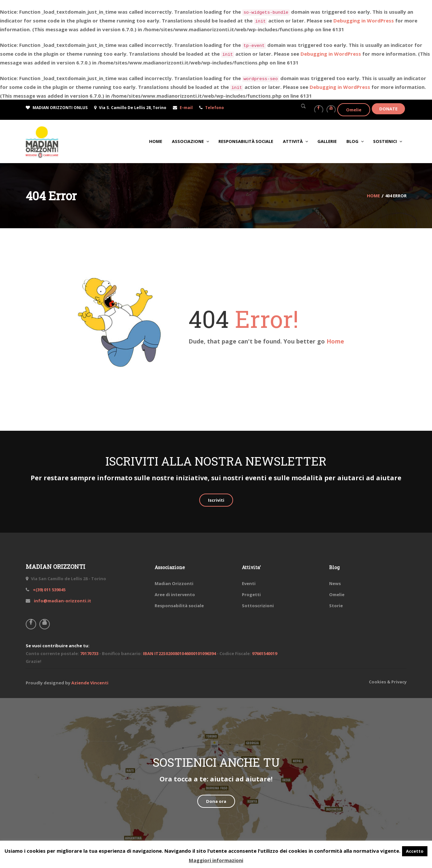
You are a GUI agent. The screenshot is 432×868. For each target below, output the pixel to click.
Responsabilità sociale (179, 606)
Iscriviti (216, 500)
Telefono (215, 108)
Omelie (354, 110)
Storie (336, 606)
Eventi (249, 583)
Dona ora (216, 801)
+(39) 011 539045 (49, 590)
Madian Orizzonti (174, 583)
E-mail (186, 108)
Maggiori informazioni (216, 860)
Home (335, 341)
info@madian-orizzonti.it (62, 601)
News (335, 583)
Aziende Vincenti (90, 683)
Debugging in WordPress (364, 21)
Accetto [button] (415, 851)
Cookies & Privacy (388, 682)
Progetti (251, 595)
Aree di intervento (175, 595)
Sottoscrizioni (258, 606)
